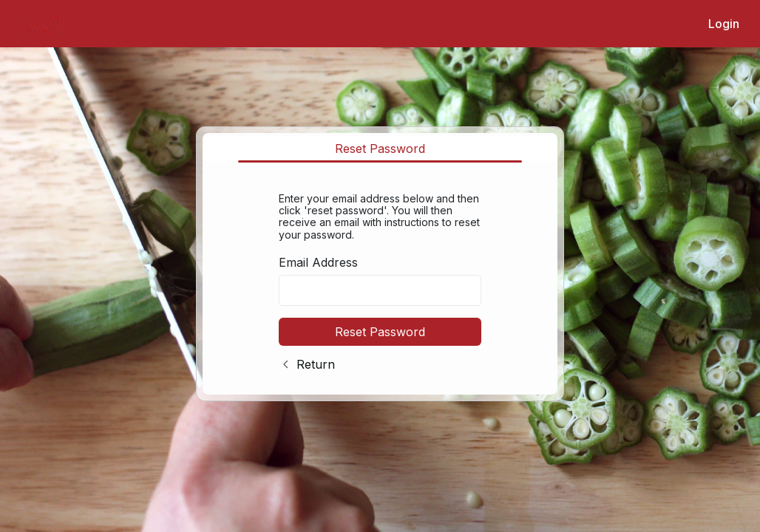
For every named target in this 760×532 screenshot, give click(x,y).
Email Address (318, 262)
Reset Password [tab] (380, 149)
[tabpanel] (380, 279)
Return (316, 364)
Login (724, 24)
